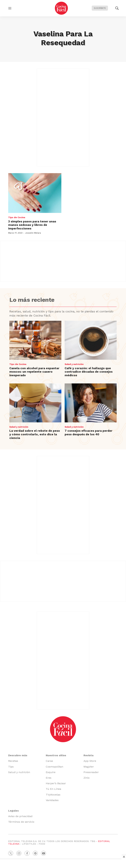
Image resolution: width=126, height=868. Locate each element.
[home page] (61, 8)
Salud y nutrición (74, 364)
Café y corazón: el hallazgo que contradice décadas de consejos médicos (89, 372)
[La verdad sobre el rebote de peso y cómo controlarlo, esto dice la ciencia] (35, 403)
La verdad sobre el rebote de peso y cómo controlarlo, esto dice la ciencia (35, 434)
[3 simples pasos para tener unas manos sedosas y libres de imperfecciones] (35, 193)
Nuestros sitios (56, 755)
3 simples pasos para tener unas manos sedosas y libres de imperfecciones (32, 225)
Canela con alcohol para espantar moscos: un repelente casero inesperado (34, 372)
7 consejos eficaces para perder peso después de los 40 (89, 432)
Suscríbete (100, 8)
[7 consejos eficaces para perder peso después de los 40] (91, 403)
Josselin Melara (33, 233)
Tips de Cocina (17, 217)
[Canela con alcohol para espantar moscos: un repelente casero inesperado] (35, 340)
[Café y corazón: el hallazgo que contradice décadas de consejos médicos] (91, 340)
